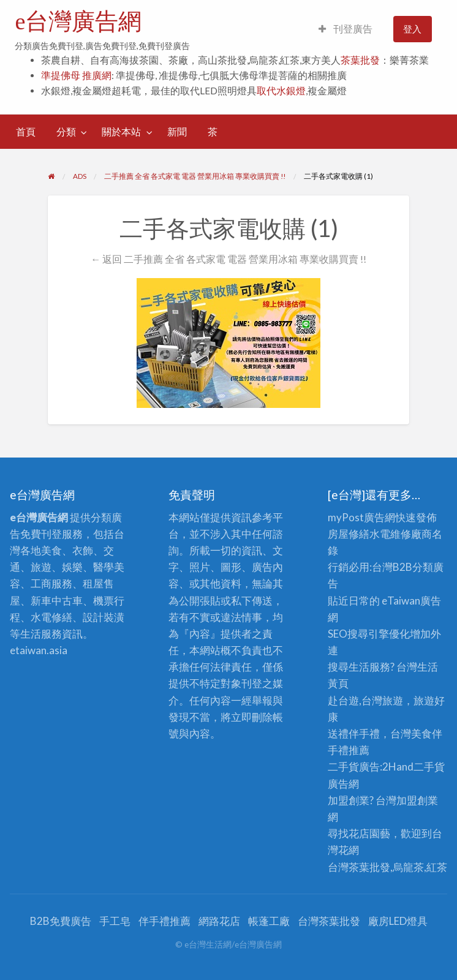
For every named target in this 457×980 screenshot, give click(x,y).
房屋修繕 (349, 534)
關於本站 (121, 132)
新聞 (177, 132)
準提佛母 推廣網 (76, 75)
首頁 (26, 132)
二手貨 (429, 767)
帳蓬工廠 (269, 921)
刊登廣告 (346, 29)
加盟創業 (417, 800)
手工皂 (115, 921)
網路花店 (219, 921)
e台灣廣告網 (78, 21)
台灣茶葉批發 (359, 867)
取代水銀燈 (281, 91)
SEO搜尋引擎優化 (369, 634)
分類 (66, 132)
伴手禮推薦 (164, 921)
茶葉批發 (360, 60)
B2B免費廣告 (61, 921)
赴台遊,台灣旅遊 (365, 700)
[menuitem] (346, 29)
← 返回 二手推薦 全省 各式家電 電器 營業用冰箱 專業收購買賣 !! (228, 259)
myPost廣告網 (361, 517)
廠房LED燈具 (398, 921)
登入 (412, 29)
